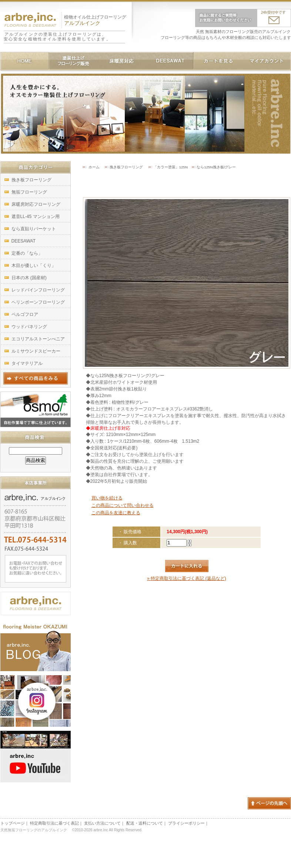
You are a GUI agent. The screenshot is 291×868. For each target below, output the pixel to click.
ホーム (94, 167)
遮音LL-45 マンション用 (36, 217)
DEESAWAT (24, 241)
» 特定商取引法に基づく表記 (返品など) (186, 578)
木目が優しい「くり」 (34, 265)
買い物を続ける (107, 498)
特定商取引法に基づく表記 (54, 823)
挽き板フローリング (126, 167)
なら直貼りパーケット (34, 229)
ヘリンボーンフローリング (38, 302)
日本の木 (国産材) (29, 278)
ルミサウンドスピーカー (36, 351)
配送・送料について (145, 823)
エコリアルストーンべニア (38, 339)
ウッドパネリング (29, 327)
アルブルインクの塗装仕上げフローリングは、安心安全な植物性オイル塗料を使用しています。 (57, 37)
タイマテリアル (27, 363)
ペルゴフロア (25, 314)
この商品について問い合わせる (123, 505)
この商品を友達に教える (116, 513)
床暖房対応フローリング (36, 204)
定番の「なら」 (27, 253)
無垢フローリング (29, 192)
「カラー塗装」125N (171, 167)
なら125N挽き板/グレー (216, 167)
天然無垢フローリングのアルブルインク (35, 830)
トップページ (13, 823)
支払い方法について (102, 823)
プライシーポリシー (186, 823)
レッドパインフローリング (38, 290)
